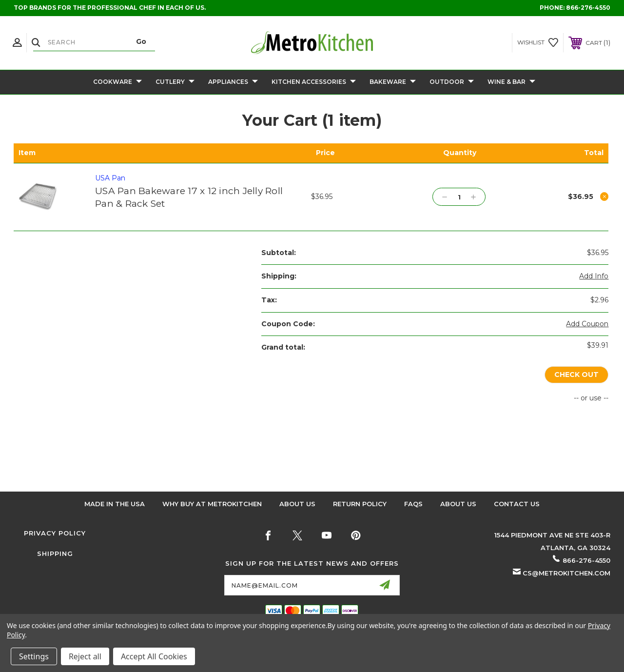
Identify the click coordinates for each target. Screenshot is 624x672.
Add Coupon (587, 324)
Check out (576, 375)
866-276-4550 (588, 8)
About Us (297, 504)
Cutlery (175, 82)
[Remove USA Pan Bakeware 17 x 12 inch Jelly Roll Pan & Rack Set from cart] (604, 197)
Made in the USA (115, 504)
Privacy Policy (55, 533)
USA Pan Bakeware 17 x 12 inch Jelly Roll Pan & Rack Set (189, 198)
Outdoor (452, 82)
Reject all (85, 656)
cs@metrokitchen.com (566, 573)
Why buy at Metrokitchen (212, 504)
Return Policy (360, 504)
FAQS (413, 504)
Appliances (233, 82)
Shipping (55, 553)
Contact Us (517, 504)
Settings (34, 656)
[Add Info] (594, 277)
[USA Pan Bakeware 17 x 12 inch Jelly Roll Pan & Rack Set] (459, 197)
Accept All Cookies (154, 656)
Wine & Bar (511, 82)
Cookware (117, 82)
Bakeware (393, 82)
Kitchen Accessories (314, 82)
